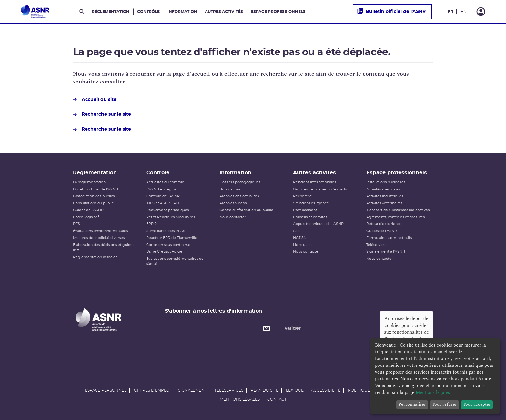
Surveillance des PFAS (166, 231)
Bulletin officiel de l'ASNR (391, 12)
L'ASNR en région (162, 189)
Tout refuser (444, 404)
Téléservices (377, 245)
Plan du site (265, 390)
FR (451, 12)
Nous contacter (233, 217)
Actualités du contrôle (165, 182)
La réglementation (89, 182)
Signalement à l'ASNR (386, 252)
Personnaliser (412, 404)
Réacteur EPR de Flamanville (172, 238)
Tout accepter (477, 404)
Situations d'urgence (311, 203)
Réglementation (111, 12)
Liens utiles (303, 245)
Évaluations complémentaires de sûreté (175, 261)
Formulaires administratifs (389, 238)
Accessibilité (326, 390)
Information (182, 12)
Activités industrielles (385, 196)
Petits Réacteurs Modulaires (171, 217)
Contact (277, 399)
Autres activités (224, 12)
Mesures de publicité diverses (99, 238)
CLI (296, 231)
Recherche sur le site (102, 114)
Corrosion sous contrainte (168, 245)
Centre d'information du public (246, 210)
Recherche (303, 196)
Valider (293, 328)
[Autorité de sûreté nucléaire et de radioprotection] (35, 12)
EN (464, 12)
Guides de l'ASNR (88, 210)
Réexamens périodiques (167, 210)
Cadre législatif (86, 217)
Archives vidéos (233, 203)
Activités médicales (383, 189)
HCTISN (300, 238)
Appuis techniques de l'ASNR (318, 224)
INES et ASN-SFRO (163, 203)
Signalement (192, 390)
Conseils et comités (310, 217)
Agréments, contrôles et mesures (395, 217)
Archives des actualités (239, 196)
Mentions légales (240, 399)
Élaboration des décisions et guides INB (104, 248)
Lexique (295, 390)
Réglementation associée (95, 257)
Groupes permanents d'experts (320, 189)
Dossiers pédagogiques (240, 182)
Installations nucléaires (386, 182)
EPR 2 (151, 224)
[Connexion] (481, 12)
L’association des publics (94, 196)
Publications (230, 189)
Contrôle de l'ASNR (163, 196)
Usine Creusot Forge (164, 252)
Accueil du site (95, 100)
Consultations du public (93, 203)
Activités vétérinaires (384, 203)
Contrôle (148, 12)
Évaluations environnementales (100, 231)
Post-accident (305, 210)
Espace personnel (106, 390)
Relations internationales (314, 182)
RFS (76, 224)
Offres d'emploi (152, 390)
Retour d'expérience (384, 224)
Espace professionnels (278, 12)
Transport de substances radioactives (398, 210)
